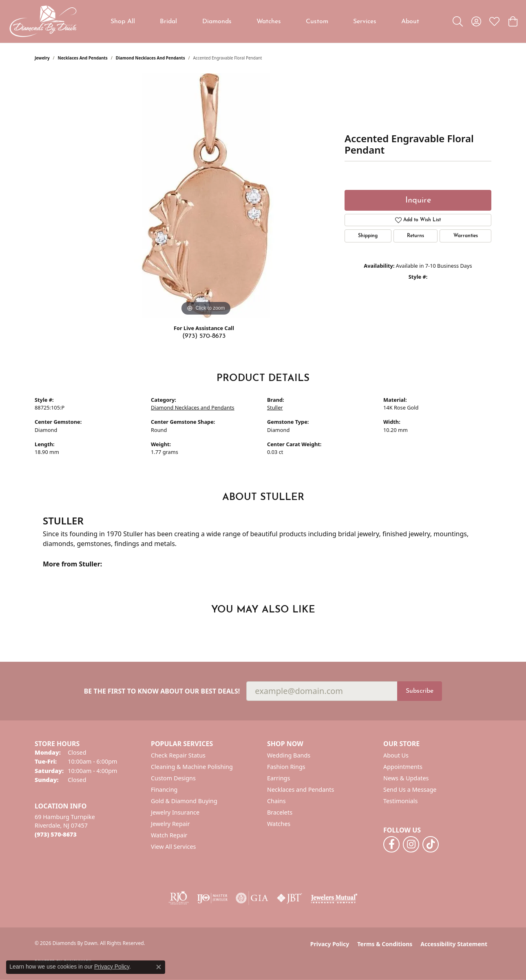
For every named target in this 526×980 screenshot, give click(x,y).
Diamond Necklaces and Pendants (150, 58)
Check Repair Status (178, 755)
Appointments (403, 767)
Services (365, 22)
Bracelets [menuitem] (280, 812)
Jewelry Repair (170, 824)
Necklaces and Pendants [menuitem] (301, 790)
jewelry (42, 58)
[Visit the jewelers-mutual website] (334, 898)
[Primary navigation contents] (265, 21)
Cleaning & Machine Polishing (192, 767)
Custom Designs (173, 778)
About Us (396, 755)
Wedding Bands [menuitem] (289, 755)
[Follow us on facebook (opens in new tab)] (391, 844)
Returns (415, 236)
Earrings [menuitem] (278, 778)
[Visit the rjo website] (179, 898)
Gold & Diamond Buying (184, 801)
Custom (317, 22)
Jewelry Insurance (175, 812)
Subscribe (420, 691)
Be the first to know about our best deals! (162, 691)
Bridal (168, 22)
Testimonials (400, 801)
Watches (269, 22)
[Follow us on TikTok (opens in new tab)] (431, 844)
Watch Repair (169, 835)
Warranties (466, 236)
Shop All (123, 22)
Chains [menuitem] (276, 801)
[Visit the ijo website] (212, 898)
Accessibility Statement (454, 944)
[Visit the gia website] (252, 898)
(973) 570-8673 (204, 336)
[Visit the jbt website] (290, 898)
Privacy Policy (330, 944)
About (410, 22)
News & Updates (406, 778)
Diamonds (217, 22)
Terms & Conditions (385, 944)
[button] (458, 22)
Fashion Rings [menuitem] (286, 767)
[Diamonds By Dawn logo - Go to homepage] (43, 21)
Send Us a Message (410, 790)
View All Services (173, 847)
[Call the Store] (56, 834)
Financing (164, 790)
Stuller (275, 407)
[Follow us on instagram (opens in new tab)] (411, 844)
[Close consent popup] (159, 967)
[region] (206, 196)
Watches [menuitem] (279, 824)
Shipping (368, 236)
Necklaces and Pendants (83, 58)
